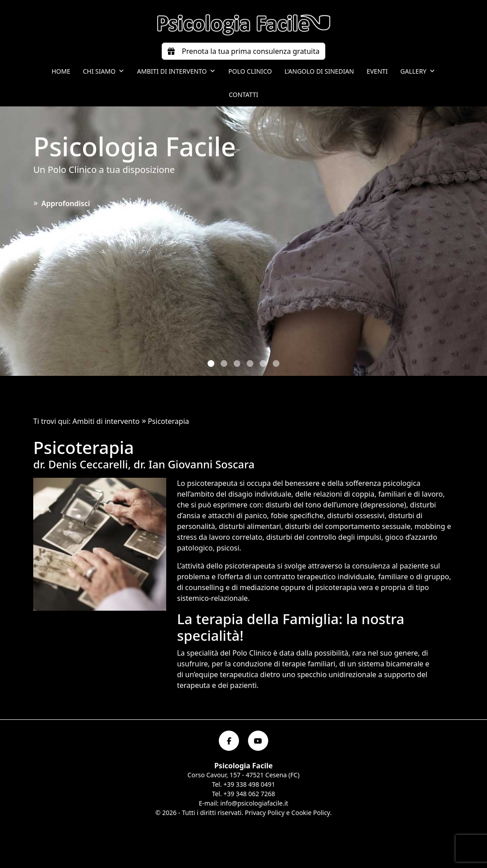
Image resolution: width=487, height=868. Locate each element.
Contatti (243, 95)
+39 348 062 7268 (249, 794)
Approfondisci (62, 203)
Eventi (377, 71)
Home (61, 71)
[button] (211, 364)
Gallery (418, 71)
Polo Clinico (250, 71)
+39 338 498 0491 (249, 784)
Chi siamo (104, 71)
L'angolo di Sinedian (319, 71)
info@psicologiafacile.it (254, 803)
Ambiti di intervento (176, 71)
